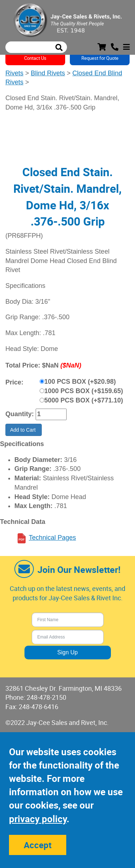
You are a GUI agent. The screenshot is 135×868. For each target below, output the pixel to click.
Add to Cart (24, 430)
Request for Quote (100, 58)
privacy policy (38, 819)
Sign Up (67, 652)
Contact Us (35, 58)
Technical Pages (52, 538)
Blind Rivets (48, 73)
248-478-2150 (46, 697)
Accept (38, 845)
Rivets (14, 73)
